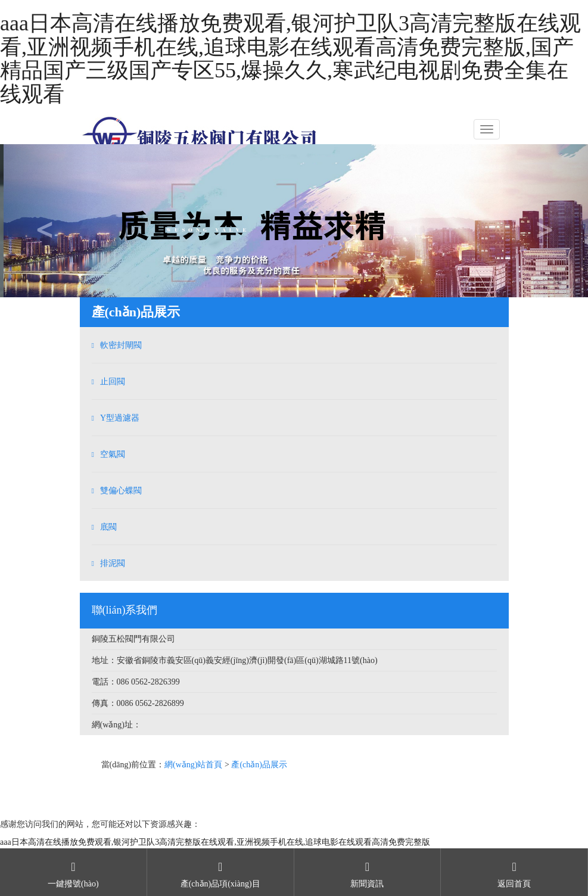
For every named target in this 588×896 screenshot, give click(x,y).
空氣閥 (113, 454)
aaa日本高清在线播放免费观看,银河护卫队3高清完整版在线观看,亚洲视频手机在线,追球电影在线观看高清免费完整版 (215, 842)
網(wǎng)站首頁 (193, 765)
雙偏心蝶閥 (121, 491)
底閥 (108, 527)
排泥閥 (113, 563)
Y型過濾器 (120, 418)
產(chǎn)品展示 (259, 765)
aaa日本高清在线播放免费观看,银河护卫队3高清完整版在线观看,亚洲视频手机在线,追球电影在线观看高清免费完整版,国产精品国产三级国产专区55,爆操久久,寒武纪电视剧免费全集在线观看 (290, 59)
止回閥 (113, 382)
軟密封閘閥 (121, 345)
